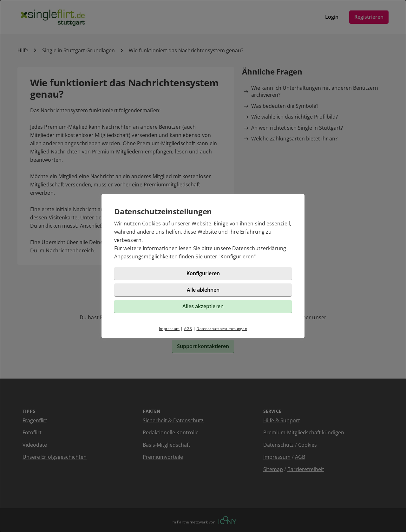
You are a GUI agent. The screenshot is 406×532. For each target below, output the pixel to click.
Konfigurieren (237, 256)
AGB (188, 329)
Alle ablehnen (203, 290)
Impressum (169, 329)
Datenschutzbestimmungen (222, 329)
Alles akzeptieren (203, 306)
